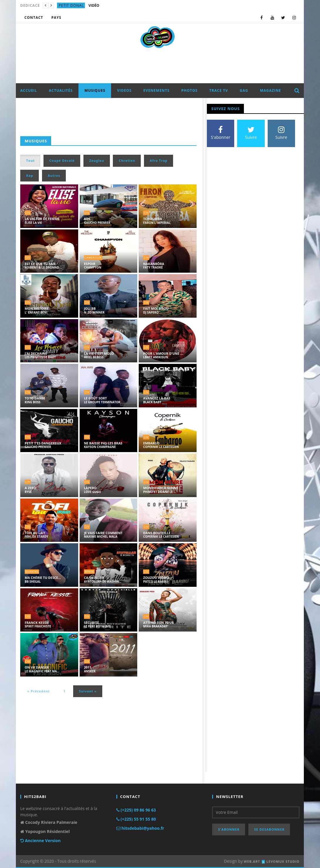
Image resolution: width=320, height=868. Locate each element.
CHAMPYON (93, 267)
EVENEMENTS (156, 90)
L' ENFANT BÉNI (36, 312)
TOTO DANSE (35, 398)
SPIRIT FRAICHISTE (38, 626)
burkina (32, 572)
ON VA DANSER (37, 667)
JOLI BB (90, 308)
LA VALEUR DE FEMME (42, 219)
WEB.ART (252, 861)
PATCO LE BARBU (155, 582)
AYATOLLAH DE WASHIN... (103, 582)
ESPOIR (90, 264)
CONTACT (34, 18)
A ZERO (30, 488)
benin (89, 572)
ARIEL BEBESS (94, 357)
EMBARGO (151, 443)
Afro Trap (159, 160)
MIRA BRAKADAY (155, 626)
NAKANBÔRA (154, 264)
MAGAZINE (270, 90)
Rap (30, 175)
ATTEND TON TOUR (158, 623)
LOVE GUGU (93, 492)
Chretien (127, 160)
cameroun (93, 258)
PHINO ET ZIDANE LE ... (160, 492)
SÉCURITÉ (92, 623)
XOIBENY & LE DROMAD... (43, 267)
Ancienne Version (40, 840)
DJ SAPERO (151, 312)
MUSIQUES (95, 90)
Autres (54, 175)
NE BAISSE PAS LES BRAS (103, 443)
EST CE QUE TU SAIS (40, 264)
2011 (88, 667)
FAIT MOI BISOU (156, 308)
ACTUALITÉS (61, 90)
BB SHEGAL (33, 582)
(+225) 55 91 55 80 (136, 819)
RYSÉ (28, 492)
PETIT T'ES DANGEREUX (43, 443)
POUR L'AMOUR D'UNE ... (163, 353)
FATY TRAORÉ (153, 267)
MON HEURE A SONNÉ (161, 488)
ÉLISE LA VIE (33, 223)
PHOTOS (189, 90)
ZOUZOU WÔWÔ (156, 578)
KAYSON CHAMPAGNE (100, 447)
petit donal (71, 5)
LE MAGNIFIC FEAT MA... (42, 671)
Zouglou (97, 160)
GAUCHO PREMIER (97, 223)
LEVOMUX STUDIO (283, 861)
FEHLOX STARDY (36, 537)
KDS (87, 219)
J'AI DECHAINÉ (36, 353)
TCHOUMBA (153, 219)
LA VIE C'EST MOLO (99, 353)
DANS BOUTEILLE (157, 533)
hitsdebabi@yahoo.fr (140, 828)
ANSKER (90, 671)
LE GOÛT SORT (96, 398)
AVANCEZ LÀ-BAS (157, 398)
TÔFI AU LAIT (35, 533)
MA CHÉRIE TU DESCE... (43, 578)
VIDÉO (94, 5)
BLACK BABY (152, 402)
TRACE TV (218, 90)
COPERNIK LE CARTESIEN (161, 447)
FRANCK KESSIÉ (37, 623)
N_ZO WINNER (94, 312)
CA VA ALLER (94, 578)
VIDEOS (124, 90)
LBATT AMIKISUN (155, 357)
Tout (30, 160)
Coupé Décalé (62, 160)
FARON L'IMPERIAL (157, 223)
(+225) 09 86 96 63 (136, 810)
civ (28, 213)
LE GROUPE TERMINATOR (102, 402)
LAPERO (90, 488)
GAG (244, 90)
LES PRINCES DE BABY (40, 357)
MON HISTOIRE (37, 308)
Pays (56, 18)
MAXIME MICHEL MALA (101, 537)
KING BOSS (33, 402)
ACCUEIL (29, 90)
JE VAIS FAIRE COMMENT (103, 533)
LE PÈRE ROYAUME (97, 626)
